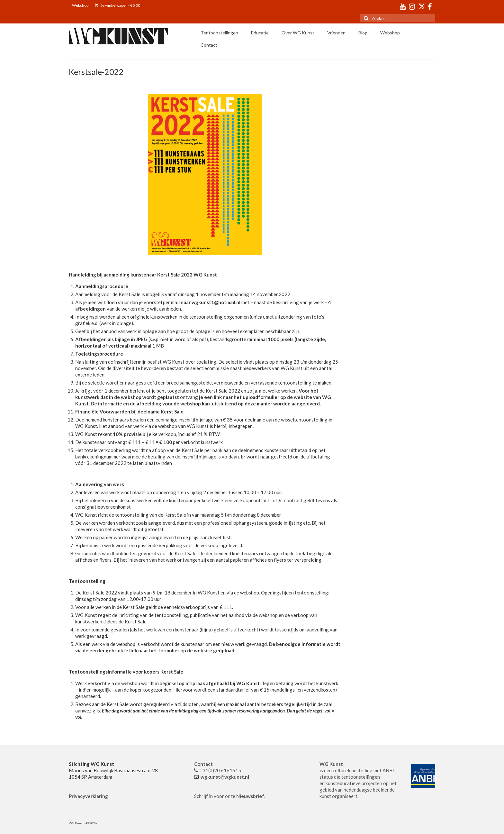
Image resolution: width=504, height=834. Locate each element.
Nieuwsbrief (250, 796)
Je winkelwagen (117, 5)
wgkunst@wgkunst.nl (225, 777)
